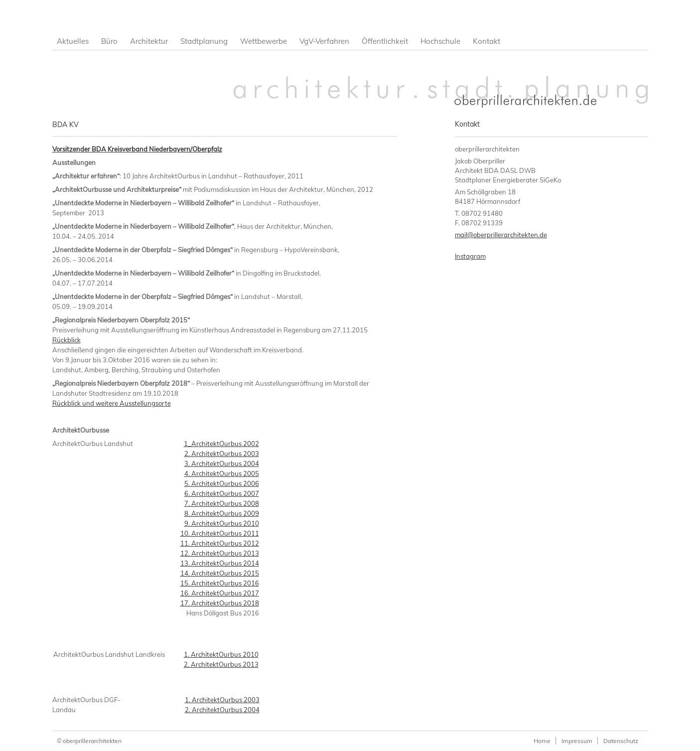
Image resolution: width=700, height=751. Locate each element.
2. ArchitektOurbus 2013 (221, 664)
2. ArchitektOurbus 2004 (222, 710)
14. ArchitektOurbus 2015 (220, 573)
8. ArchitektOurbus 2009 (222, 513)
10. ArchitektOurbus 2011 (220, 533)
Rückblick (67, 340)
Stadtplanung (204, 41)
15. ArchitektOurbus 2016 (220, 583)
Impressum (577, 741)
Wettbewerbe (264, 41)
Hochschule (440, 41)
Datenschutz (621, 741)
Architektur (149, 41)
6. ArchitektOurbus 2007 (222, 493)
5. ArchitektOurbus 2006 (222, 483)
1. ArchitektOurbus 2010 (221, 654)
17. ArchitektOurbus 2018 (220, 603)
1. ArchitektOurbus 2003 (222, 700)
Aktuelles (73, 41)
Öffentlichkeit (385, 41)
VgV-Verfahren (324, 41)
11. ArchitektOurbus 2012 (220, 543)
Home (542, 741)
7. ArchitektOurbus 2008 (222, 503)
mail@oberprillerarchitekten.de (501, 235)
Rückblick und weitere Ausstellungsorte (112, 403)
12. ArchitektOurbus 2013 (220, 553)
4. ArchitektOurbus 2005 (222, 473)
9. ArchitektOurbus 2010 (222, 523)
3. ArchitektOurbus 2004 (222, 463)
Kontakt (487, 41)
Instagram (470, 256)
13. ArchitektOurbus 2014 (220, 563)
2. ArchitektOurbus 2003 (222, 453)
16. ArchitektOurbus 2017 (220, 593)
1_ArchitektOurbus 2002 (221, 444)
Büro (109, 41)
